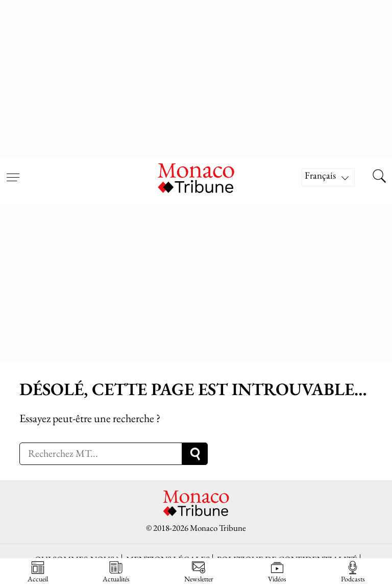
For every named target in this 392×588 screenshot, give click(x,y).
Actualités (116, 572)
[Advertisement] (196, 77)
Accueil (38, 572)
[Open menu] (13, 171)
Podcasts (353, 572)
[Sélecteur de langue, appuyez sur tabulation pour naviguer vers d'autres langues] (328, 177)
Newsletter (199, 572)
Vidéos (277, 572)
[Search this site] (379, 177)
